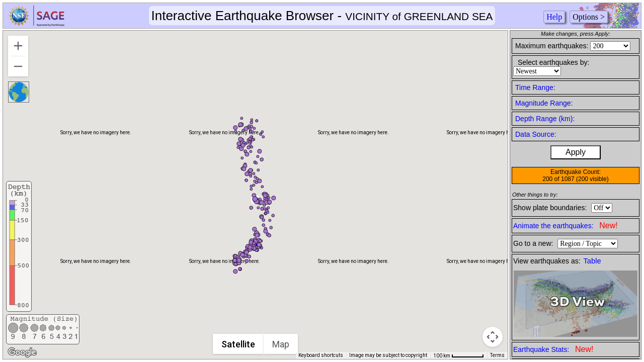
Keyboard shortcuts (321, 355)
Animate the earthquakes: (566, 225)
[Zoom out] (18, 66)
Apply (576, 152)
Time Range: (535, 87)
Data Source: (536, 134)
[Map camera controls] (493, 337)
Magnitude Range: (544, 103)
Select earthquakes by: (553, 62)
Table (592, 261)
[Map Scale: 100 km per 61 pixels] (459, 355)
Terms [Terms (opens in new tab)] (497, 355)
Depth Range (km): (545, 119)
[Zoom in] (18, 46)
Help (554, 17)
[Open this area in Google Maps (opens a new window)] (22, 352)
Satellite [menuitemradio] (239, 344)
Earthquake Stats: (553, 349)
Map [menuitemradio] (281, 344)
